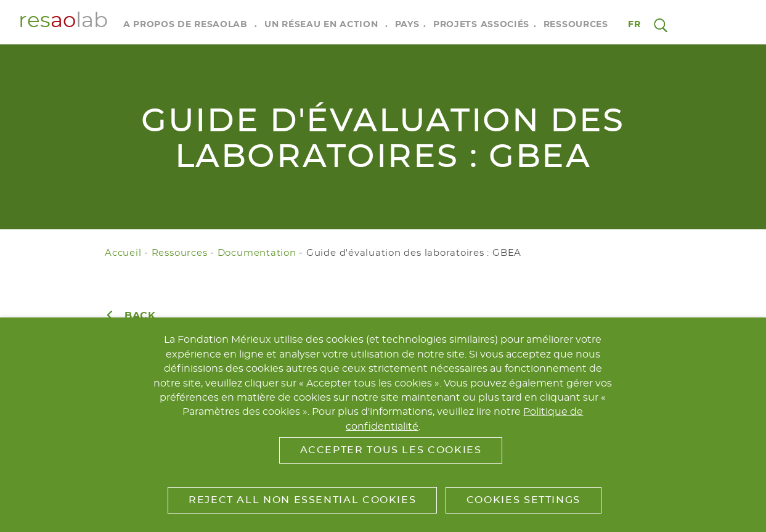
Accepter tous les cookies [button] (391, 450)
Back (140, 316)
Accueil (123, 253)
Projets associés (481, 25)
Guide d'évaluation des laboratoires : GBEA (414, 253)
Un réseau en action (321, 25)
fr (635, 25)
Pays (407, 25)
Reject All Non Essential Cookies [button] (302, 500)
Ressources (576, 25)
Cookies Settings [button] (524, 500)
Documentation (257, 253)
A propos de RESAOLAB (185, 25)
